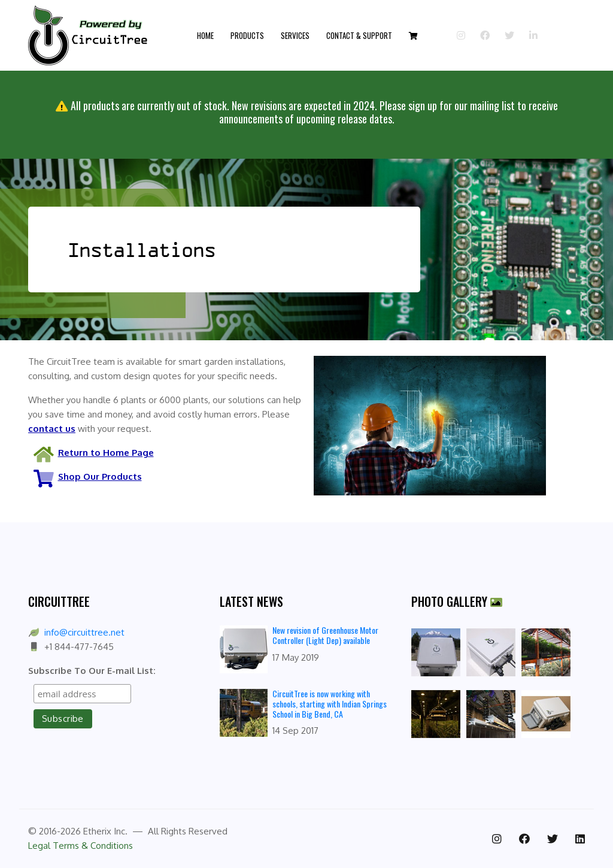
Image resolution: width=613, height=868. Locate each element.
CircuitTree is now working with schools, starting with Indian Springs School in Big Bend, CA (330, 704)
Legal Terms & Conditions (81, 846)
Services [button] (295, 35)
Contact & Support (359, 35)
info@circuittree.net (84, 632)
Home (205, 35)
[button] (413, 35)
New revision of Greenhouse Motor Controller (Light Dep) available (325, 635)
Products (247, 35)
